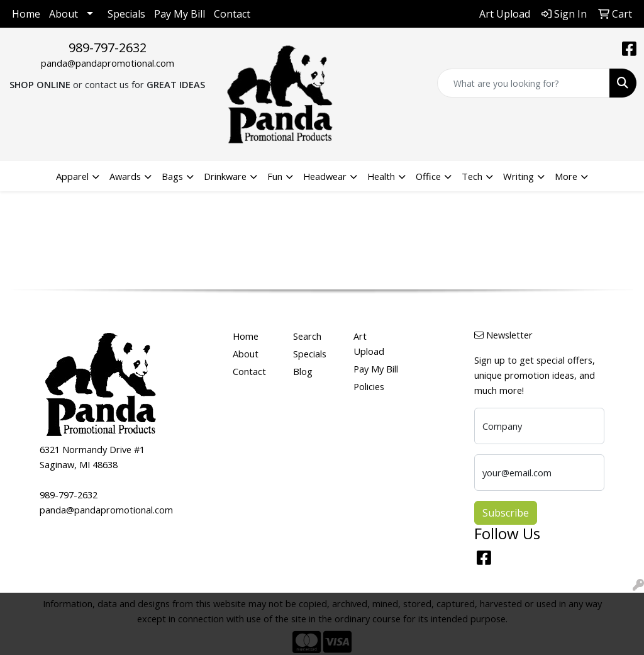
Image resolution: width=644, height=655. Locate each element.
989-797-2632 (108, 48)
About (64, 14)
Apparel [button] (72, 176)
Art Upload (369, 344)
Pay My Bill (180, 14)
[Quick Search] (524, 83)
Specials (126, 14)
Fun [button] (275, 176)
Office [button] (428, 176)
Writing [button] (519, 176)
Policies (369, 386)
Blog (303, 371)
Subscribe (506, 513)
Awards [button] (125, 176)
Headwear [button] (325, 176)
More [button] (566, 176)
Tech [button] (472, 176)
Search (307, 336)
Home (26, 14)
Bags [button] (172, 176)
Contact (232, 14)
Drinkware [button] (225, 176)
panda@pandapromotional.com (108, 63)
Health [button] (381, 176)
